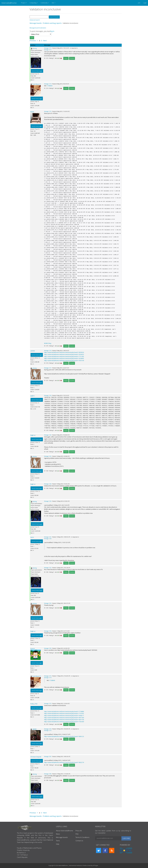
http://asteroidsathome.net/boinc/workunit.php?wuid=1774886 (64, 712)
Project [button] (23, 3)
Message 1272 (48, 676)
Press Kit (79, 831)
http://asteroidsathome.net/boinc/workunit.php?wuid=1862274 (64, 762)
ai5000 (33, 351)
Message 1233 (48, 603)
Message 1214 (48, 84)
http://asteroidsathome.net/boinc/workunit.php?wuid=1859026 (64, 352)
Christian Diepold (36, 757)
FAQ (77, 834)
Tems (58, 841)
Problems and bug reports (52, 23)
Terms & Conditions (82, 837)
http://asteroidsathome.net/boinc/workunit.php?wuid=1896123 (64, 736)
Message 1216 (48, 351)
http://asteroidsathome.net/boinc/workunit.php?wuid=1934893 (64, 358)
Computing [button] (33, 3)
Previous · (33, 40)
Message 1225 (48, 456)
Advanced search (35, 20)
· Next (45, 40)
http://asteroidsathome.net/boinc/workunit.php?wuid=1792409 (64, 722)
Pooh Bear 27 (37, 84)
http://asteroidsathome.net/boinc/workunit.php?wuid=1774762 (64, 713)
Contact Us (79, 841)
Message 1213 (48, 48)
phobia (35, 368)
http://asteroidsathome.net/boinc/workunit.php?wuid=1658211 (64, 716)
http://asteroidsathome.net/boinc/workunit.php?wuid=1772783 (64, 356)
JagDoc (33, 396)
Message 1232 (48, 568)
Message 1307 (48, 757)
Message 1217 (48, 368)
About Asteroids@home (64, 831)
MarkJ (32, 112)
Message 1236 (48, 631)
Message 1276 (48, 729)
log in (52, 31)
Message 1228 (48, 484)
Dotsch (33, 649)
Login (145, 3)
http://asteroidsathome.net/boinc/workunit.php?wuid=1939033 (64, 354)
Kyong (35, 48)
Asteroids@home (9, 3)
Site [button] (53, 3)
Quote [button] (72, 58)
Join (139, 3)
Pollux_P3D (34, 704)
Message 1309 (48, 774)
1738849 (50, 86)
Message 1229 (48, 501)
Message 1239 (48, 648)
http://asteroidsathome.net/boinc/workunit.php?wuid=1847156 (64, 720)
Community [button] (44, 3)
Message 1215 (48, 111)
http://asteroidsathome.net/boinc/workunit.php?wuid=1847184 (64, 718)
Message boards (36, 23)
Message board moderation (38, 28)
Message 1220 (48, 435)
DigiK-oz (33, 435)
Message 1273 (48, 704)
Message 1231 (48, 537)
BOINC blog (48, 343)
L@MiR (34, 729)
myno (32, 537)
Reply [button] (66, 58)
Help (58, 844)
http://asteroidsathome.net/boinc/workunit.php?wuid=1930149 (64, 360)
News (58, 834)
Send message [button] (37, 71)
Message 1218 (48, 396)
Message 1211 (48, 50)
